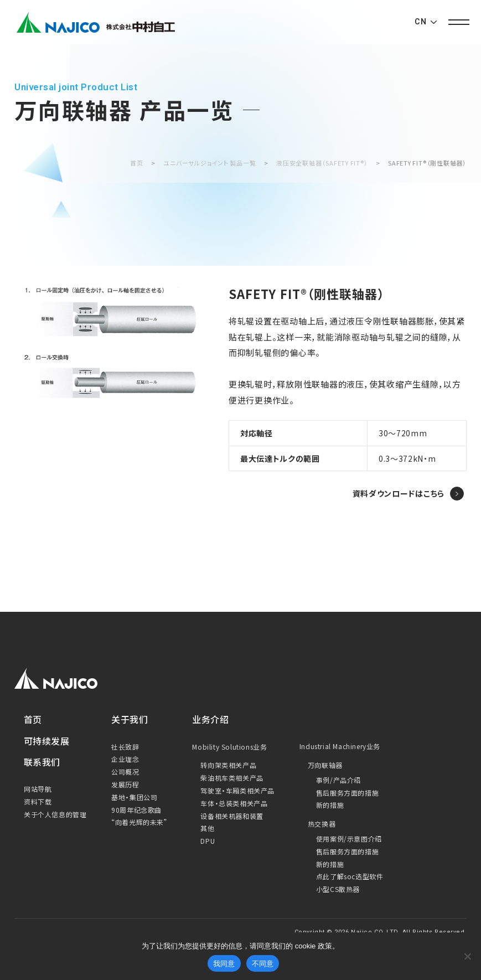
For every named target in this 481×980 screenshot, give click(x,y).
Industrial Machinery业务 (340, 746)
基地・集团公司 (134, 797)
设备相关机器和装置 (232, 816)
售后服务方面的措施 (347, 793)
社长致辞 (125, 747)
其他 (207, 828)
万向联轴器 (325, 765)
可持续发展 (46, 741)
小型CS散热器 (338, 889)
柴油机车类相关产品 (232, 778)
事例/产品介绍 (338, 780)
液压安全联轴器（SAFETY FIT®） (322, 163)
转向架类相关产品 (228, 765)
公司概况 (125, 772)
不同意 (263, 964)
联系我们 (42, 762)
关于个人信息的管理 (55, 814)
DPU (208, 841)
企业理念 (125, 759)
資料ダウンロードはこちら (399, 493)
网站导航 (38, 789)
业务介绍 (210, 719)
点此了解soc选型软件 (350, 876)
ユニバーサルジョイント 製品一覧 (210, 163)
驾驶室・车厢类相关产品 (237, 790)
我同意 (224, 964)
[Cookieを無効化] (467, 956)
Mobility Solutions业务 (229, 747)
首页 (137, 163)
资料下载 (38, 801)
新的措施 (330, 805)
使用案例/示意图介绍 (349, 839)
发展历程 (125, 784)
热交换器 (322, 824)
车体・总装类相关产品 (234, 803)
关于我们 (130, 719)
